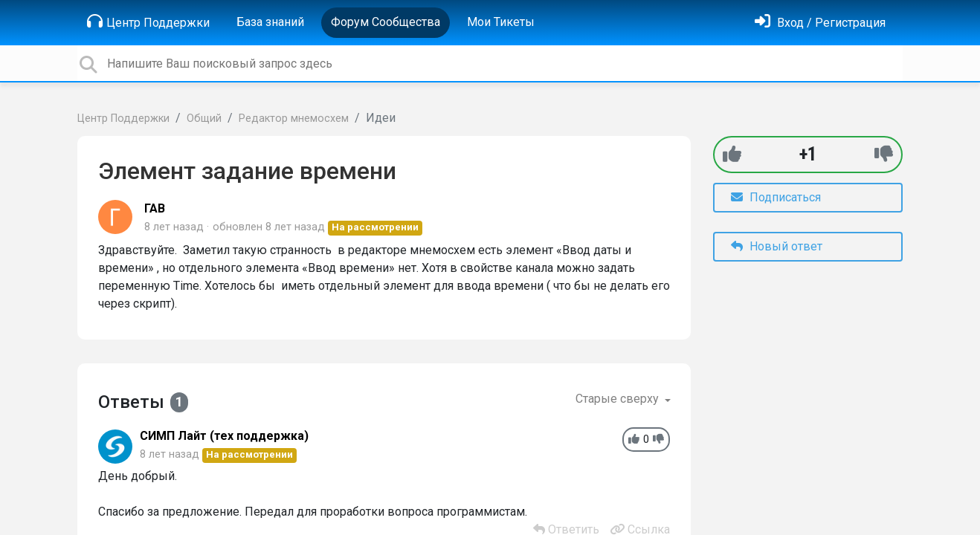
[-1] (884, 154)
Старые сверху (619, 399)
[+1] (732, 154)
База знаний (270, 22)
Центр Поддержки (148, 22)
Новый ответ (777, 246)
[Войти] (820, 23)
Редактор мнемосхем (294, 119)
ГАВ (155, 208)
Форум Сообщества (386, 22)
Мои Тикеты (501, 22)
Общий (204, 119)
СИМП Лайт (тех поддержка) (224, 436)
